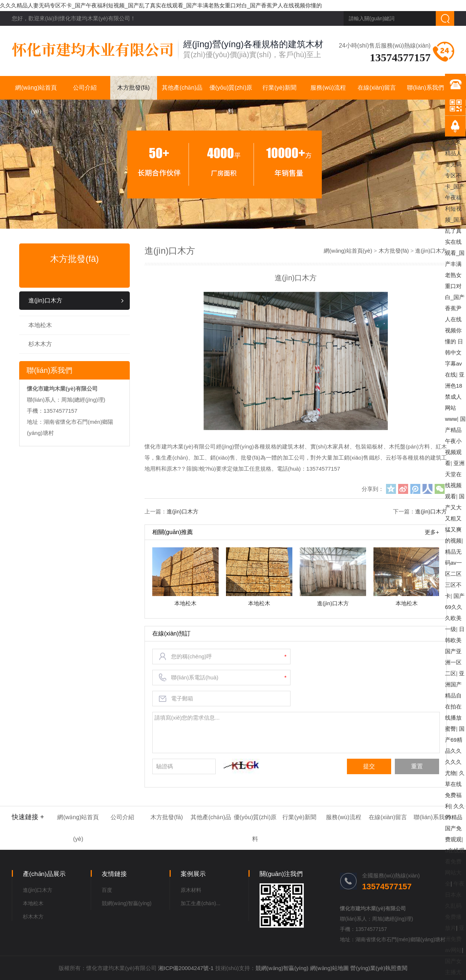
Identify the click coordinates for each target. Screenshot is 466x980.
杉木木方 (40, 344)
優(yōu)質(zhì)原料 (231, 92)
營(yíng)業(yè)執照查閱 (379, 968)
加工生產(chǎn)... (201, 903)
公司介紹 (85, 88)
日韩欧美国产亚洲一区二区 (455, 651)
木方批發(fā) (133, 88)
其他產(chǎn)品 (182, 88)
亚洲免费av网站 (455, 939)
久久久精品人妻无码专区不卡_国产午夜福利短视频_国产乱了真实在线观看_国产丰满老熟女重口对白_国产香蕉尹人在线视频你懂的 (161, 5)
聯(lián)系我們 (425, 88)
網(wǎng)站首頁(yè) (36, 92)
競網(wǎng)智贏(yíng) (127, 903)
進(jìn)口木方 (45, 300)
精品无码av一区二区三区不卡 (453, 574)
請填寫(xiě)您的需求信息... (296, 733)
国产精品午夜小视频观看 (455, 441)
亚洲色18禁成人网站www (455, 397)
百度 (107, 890)
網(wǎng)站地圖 (330, 968)
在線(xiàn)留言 (377, 88)
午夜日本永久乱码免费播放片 (455, 906)
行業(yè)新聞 (279, 88)
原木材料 (191, 890)
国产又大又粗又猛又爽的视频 (455, 518)
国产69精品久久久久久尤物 (455, 751)
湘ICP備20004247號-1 (186, 968)
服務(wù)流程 (328, 88)
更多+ (432, 532)
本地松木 (40, 325)
